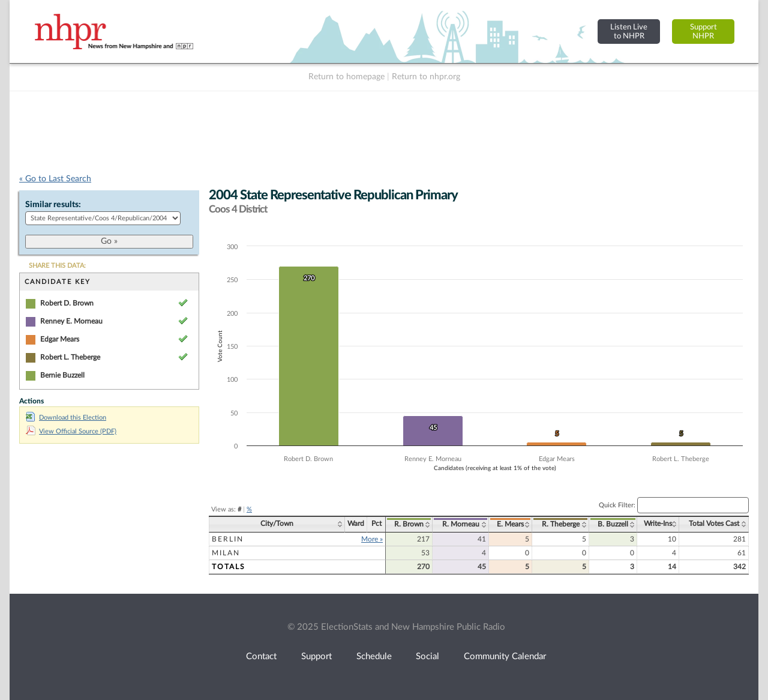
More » (372, 539)
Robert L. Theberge (70, 357)
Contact (261, 656)
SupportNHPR (703, 32)
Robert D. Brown (67, 303)
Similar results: (53, 205)
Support (316, 656)
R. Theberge (561, 524)
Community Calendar (505, 656)
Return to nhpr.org (426, 77)
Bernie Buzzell (62, 375)
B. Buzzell (613, 524)
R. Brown (409, 524)
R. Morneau (461, 524)
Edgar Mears (60, 339)
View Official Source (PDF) (71, 431)
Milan (226, 553)
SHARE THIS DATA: (57, 266)
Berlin (228, 539)
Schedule (374, 656)
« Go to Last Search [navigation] (55, 179)
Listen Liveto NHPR (629, 32)
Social (427, 656)
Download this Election (66, 418)
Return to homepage (346, 77)
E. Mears (510, 524)
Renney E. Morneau (71, 321)
